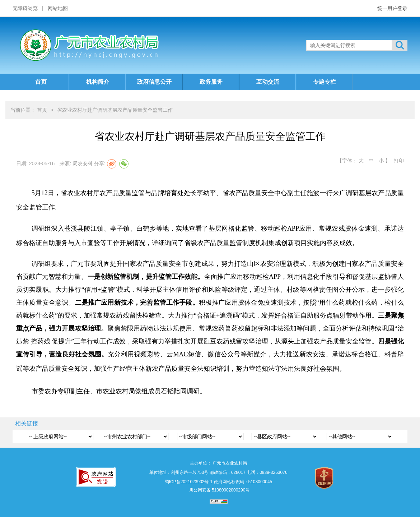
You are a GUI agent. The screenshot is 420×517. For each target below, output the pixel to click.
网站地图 (58, 8)
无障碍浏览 (25, 8)
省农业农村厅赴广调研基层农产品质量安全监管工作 (115, 110)
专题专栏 (325, 82)
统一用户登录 (392, 8)
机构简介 (98, 82)
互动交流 (268, 82)
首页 (41, 82)
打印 (399, 161)
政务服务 (211, 82)
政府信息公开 (154, 82)
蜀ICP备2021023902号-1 (189, 482)
